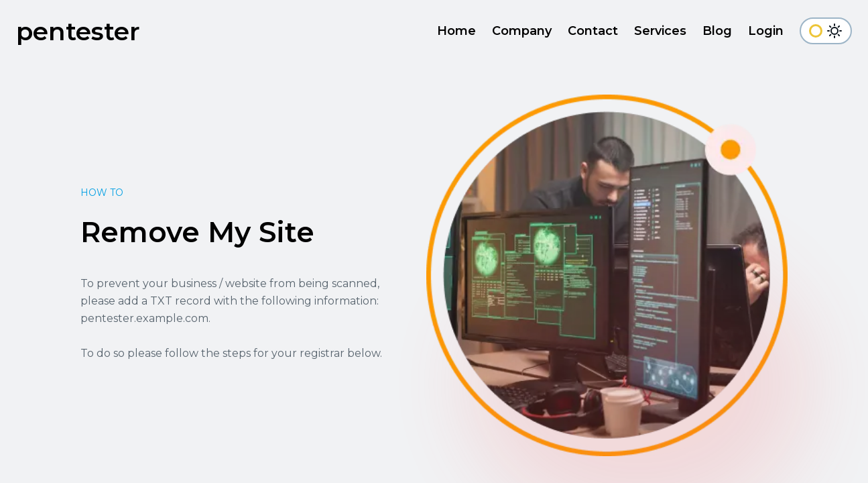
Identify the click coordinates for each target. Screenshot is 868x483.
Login (766, 31)
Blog (717, 31)
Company (522, 31)
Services (660, 31)
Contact (593, 31)
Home (456, 31)
